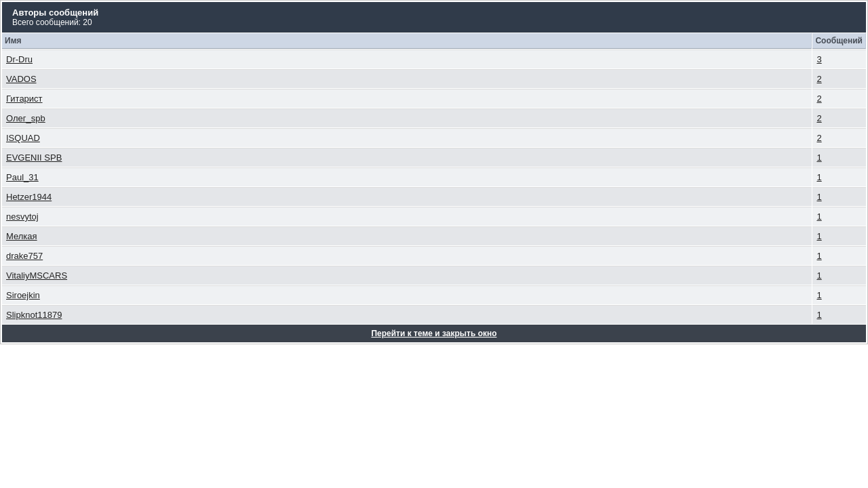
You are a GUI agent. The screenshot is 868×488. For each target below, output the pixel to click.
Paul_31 (22, 177)
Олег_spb (26, 118)
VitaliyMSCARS (37, 276)
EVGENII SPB (34, 158)
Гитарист (24, 99)
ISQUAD (23, 138)
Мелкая (22, 236)
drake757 (24, 256)
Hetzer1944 (29, 197)
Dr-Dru (19, 59)
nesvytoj (22, 217)
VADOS (21, 79)
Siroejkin (23, 295)
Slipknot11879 (34, 315)
